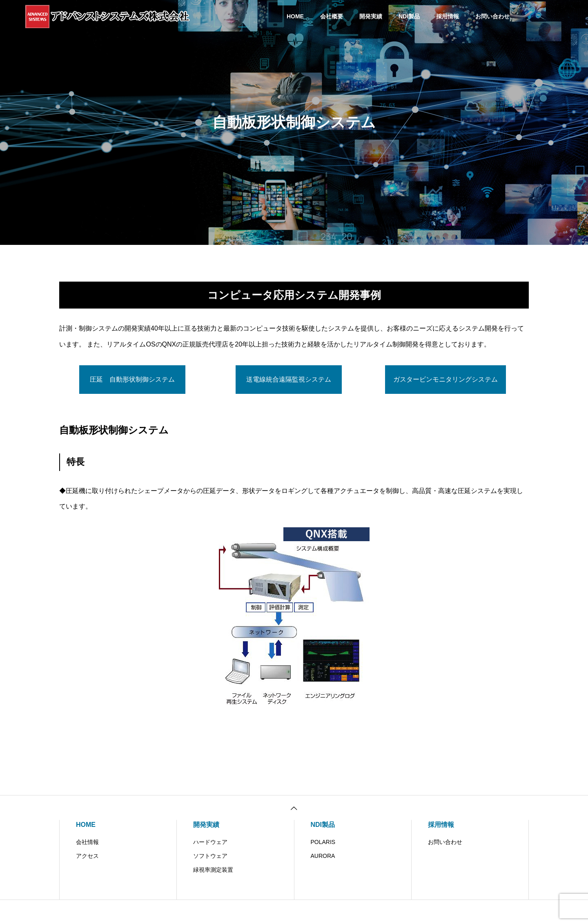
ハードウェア (210, 842)
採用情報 (448, 16)
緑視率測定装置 (213, 870)
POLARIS (323, 842)
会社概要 (332, 16)
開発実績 (371, 16)
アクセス (87, 856)
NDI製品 (409, 16)
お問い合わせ (492, 16)
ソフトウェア (210, 856)
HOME (295, 16)
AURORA (323, 856)
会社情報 (87, 842)
